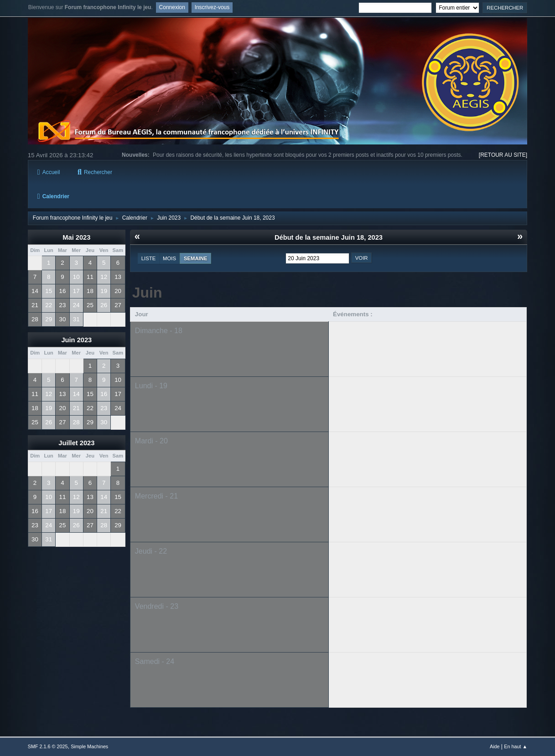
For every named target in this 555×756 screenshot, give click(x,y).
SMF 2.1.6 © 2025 (48, 746)
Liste (148, 258)
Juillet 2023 (76, 443)
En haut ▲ (516, 746)
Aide (495, 746)
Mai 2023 (76, 237)
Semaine (196, 258)
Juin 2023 (76, 340)
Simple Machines (89, 746)
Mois (169, 258)
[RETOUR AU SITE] (503, 155)
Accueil (49, 172)
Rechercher (95, 172)
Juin (147, 293)
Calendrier (53, 196)
